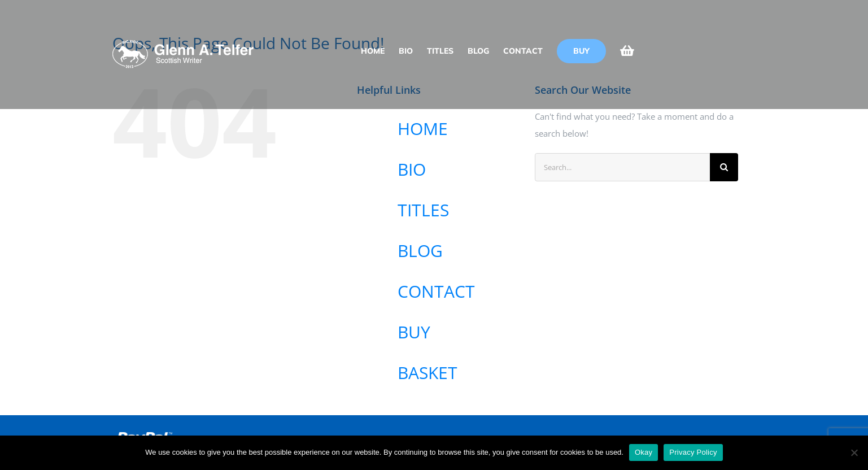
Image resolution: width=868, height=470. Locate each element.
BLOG (420, 251)
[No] (854, 452)
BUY (414, 332)
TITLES (423, 210)
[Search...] (622, 167)
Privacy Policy (693, 452)
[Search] (724, 167)
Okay (644, 452)
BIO (412, 169)
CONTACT (436, 291)
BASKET (428, 373)
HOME (423, 129)
